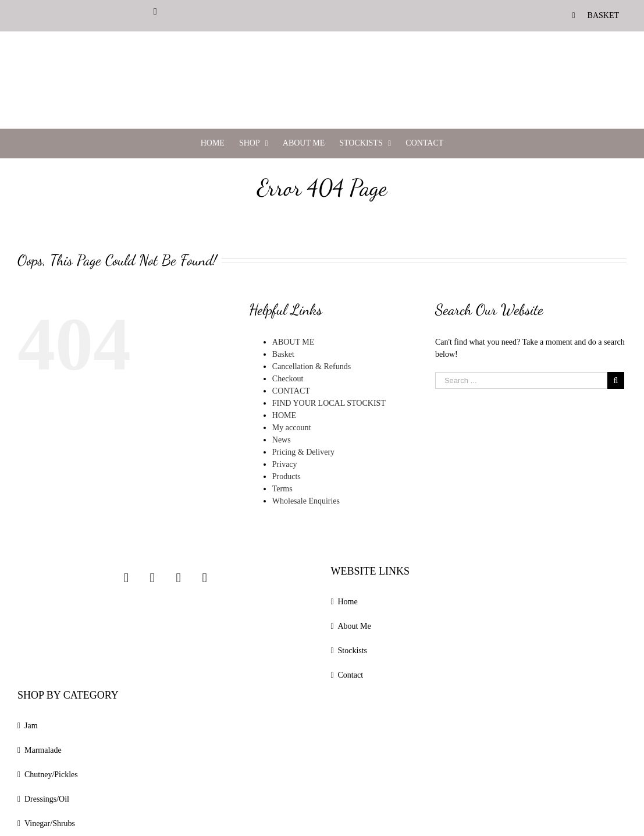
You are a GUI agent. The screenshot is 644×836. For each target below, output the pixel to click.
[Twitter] (179, 578)
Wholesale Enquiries (306, 501)
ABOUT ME (293, 342)
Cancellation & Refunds (312, 366)
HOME (284, 415)
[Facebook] (152, 578)
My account (291, 428)
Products (287, 477)
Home (348, 602)
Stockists (353, 651)
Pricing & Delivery (303, 452)
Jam (31, 726)
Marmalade (43, 750)
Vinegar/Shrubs (50, 823)
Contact (351, 675)
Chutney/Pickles (51, 775)
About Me (355, 626)
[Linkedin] (204, 578)
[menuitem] (596, 15)
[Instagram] (126, 578)
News (282, 440)
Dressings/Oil (47, 799)
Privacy (285, 464)
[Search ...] (521, 380)
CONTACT (291, 391)
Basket (283, 354)
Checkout (288, 379)
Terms (282, 489)
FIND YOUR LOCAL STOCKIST (329, 403)
